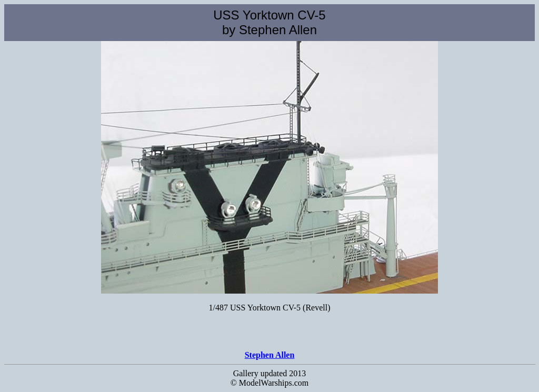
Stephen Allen (270, 355)
